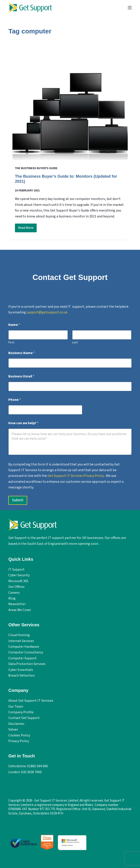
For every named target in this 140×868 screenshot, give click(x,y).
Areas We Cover (20, 610)
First (11, 343)
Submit (18, 500)
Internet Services (21, 641)
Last (75, 343)
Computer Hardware (24, 647)
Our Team (16, 707)
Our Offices (16, 587)
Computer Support (22, 658)
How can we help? (23, 423)
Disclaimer (16, 724)
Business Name (22, 353)
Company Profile (21, 712)
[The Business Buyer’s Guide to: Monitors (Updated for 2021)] (70, 114)
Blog (12, 598)
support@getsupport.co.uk (47, 312)
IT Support (16, 569)
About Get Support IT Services (31, 701)
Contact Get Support (24, 718)
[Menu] (130, 8)
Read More (27, 229)
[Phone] (45, 410)
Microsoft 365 (18, 581)
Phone (15, 400)
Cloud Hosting (19, 635)
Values (13, 729)
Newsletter (17, 604)
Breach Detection (22, 675)
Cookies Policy (19, 735)
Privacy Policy (19, 741)
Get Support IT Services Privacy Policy (76, 476)
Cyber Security (19, 575)
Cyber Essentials (21, 670)
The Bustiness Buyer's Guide (36, 168)
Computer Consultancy (26, 652)
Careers (14, 593)
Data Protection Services (27, 664)
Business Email (21, 376)
